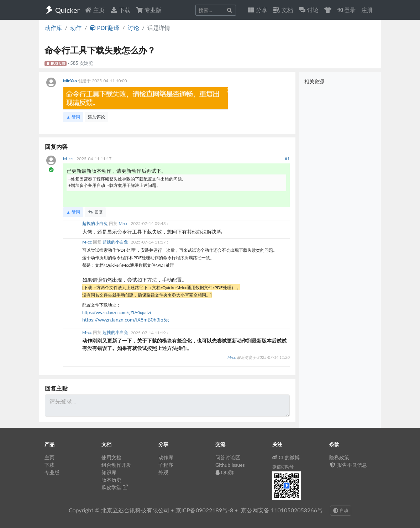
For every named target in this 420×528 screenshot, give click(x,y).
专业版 (149, 10)
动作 (76, 28)
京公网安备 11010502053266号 (282, 510)
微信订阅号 (283, 467)
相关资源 (314, 81)
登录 (346, 10)
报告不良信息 (348, 465)
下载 (120, 10)
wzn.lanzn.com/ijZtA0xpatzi (125, 312)
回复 (95, 212)
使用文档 (111, 457)
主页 (95, 10)
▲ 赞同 (73, 117)
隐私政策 (339, 457)
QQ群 (225, 472)
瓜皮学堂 (115, 487)
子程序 (166, 465)
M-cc (68, 159)
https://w (91, 312)
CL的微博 (286, 457)
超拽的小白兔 (96, 223)
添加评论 (96, 117)
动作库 (53, 28)
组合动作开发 (116, 465)
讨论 (133, 28)
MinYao (70, 81)
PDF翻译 (104, 28)
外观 (163, 472)
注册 (367, 10)
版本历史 (111, 480)
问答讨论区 (228, 457)
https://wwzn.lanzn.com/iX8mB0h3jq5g (125, 320)
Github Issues (230, 465)
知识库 (109, 472)
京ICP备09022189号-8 (204, 510)
